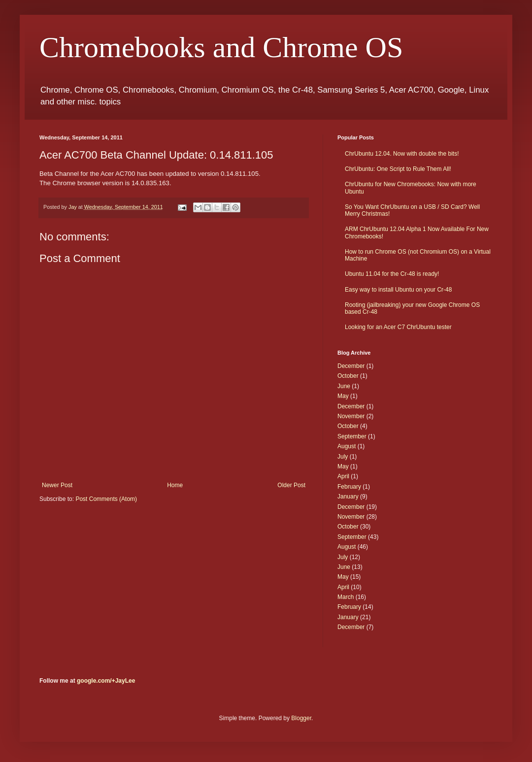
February (349, 487)
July (343, 457)
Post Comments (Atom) (106, 499)
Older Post (291, 485)
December (351, 366)
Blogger (301, 718)
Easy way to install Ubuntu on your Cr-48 (398, 290)
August (347, 446)
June (344, 386)
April (343, 476)
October (348, 376)
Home (175, 485)
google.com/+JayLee (106, 681)
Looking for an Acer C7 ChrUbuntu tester (398, 327)
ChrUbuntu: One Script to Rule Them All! (398, 169)
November (351, 416)
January (348, 497)
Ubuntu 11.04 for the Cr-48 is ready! (392, 274)
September (352, 436)
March (346, 597)
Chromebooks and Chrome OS (221, 47)
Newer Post (57, 485)
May (343, 396)
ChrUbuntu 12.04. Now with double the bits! (402, 154)
